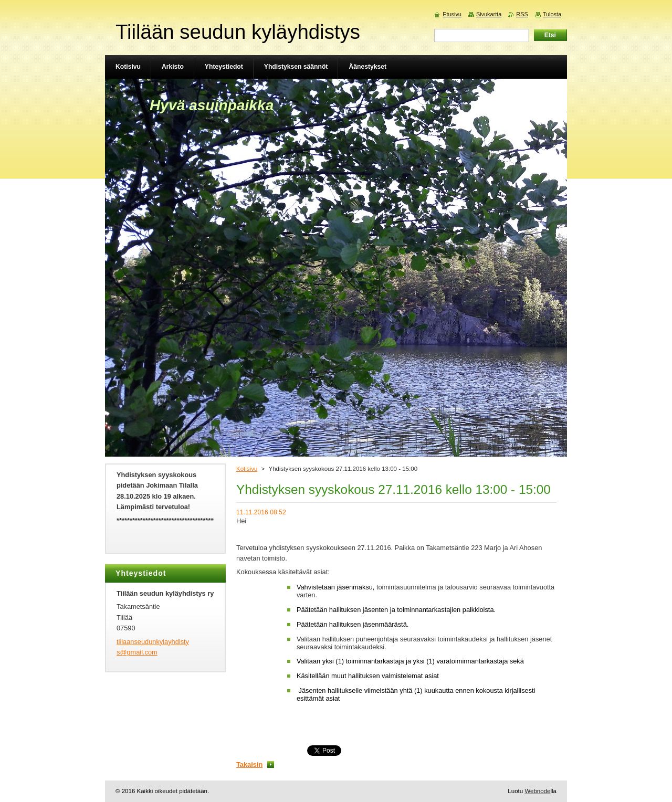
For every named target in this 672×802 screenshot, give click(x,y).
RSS (522, 14)
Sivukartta (489, 14)
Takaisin (249, 764)
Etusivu (452, 14)
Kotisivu (247, 469)
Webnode (537, 791)
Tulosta (552, 14)
